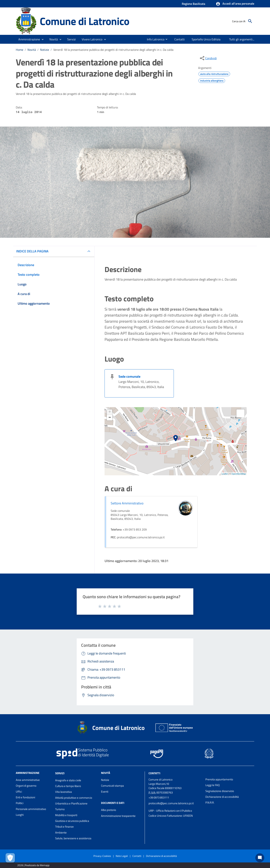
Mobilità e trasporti (66, 815)
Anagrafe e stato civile (68, 780)
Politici (20, 803)
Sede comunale (129, 376)
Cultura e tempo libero (68, 786)
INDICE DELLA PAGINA (32, 251)
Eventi (105, 792)
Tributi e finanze (64, 827)
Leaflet (225, 474)
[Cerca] (250, 21)
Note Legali (122, 856)
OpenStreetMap (239, 474)
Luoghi (20, 815)
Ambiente (61, 833)
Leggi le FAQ (213, 785)
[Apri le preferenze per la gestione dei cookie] (10, 858)
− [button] (110, 418)
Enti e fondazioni (25, 797)
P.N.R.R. (210, 802)
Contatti (154, 773)
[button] (235, 4)
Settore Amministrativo (127, 503)
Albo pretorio (109, 810)
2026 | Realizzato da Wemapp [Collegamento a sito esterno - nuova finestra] (33, 865)
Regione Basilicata (193, 4)
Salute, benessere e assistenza (73, 838)
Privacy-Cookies (102, 856)
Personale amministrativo (31, 809)
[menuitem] (154, 39)
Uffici (19, 792)
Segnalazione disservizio (220, 791)
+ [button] (110, 412)
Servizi (60, 773)
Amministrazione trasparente (118, 816)
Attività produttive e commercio (74, 798)
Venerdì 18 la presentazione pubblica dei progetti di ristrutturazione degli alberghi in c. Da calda (113, 50)
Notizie (45, 50)
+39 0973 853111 (159, 797)
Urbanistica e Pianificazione (71, 803)
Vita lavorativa (64, 792)
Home (19, 50)
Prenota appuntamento (219, 779)
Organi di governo (26, 786)
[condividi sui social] (208, 58)
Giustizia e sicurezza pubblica (72, 821)
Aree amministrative (28, 780)
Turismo (60, 809)
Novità (32, 50)
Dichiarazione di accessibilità (222, 797)
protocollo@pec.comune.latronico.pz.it (171, 803)
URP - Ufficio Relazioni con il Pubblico (170, 811)
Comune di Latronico (84, 21)
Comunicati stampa (112, 786)
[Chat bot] (260, 858)
